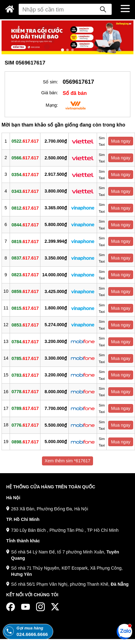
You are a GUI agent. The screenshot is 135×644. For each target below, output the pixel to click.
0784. (25, 341)
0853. (25, 325)
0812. (25, 208)
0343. (25, 191)
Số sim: (51, 82)
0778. (25, 392)
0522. (25, 141)
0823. (25, 275)
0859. (25, 291)
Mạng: (52, 105)
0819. (25, 241)
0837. (25, 258)
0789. (25, 408)
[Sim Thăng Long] (10, 9)
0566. (25, 158)
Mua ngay (121, 141)
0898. (25, 442)
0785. (25, 358)
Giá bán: (49, 93)
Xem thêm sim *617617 (68, 461)
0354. (25, 175)
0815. (25, 308)
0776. (25, 425)
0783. (25, 375)
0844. (25, 224)
